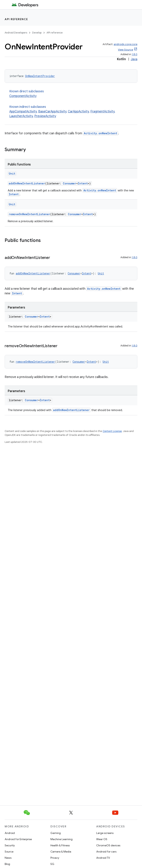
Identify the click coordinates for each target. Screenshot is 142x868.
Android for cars (106, 852)
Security (10, 845)
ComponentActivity (23, 96)
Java (134, 59)
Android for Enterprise (18, 839)
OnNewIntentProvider (40, 76)
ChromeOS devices (108, 845)
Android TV (103, 858)
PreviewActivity (45, 116)
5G (52, 864)
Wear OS (102, 839)
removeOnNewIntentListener (29, 214)
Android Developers (16, 33)
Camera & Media (61, 852)
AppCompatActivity (23, 111)
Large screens (105, 833)
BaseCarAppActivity (52, 111)
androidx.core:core (126, 44)
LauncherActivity (21, 116)
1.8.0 (135, 54)
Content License (112, 431)
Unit (12, 174)
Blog (7, 864)
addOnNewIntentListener (27, 183)
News (8, 858)
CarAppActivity (78, 111)
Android (10, 833)
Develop (37, 33)
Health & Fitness (60, 845)
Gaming (56, 833)
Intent (83, 183)
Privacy (55, 858)
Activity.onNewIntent (100, 133)
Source (9, 852)
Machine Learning (61, 839)
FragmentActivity (102, 111)
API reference (16, 19)
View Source (126, 50)
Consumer (70, 183)
